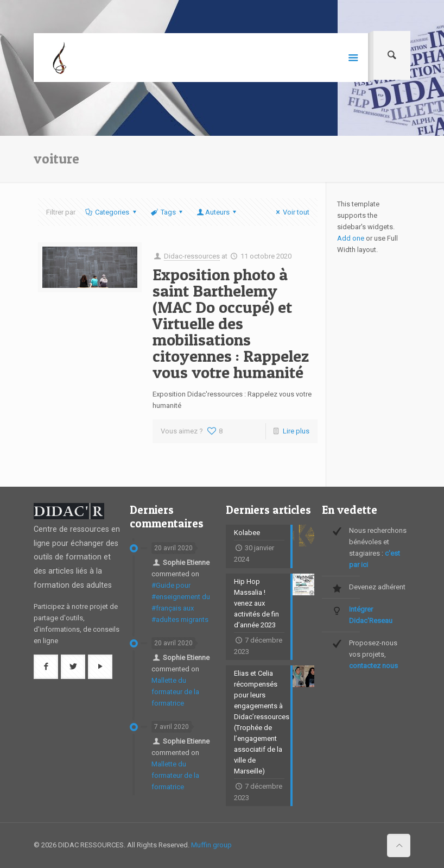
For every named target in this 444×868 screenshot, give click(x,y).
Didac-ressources (192, 256)
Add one (351, 238)
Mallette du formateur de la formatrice (175, 692)
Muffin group (211, 845)
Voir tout (291, 212)
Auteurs (217, 212)
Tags (167, 212)
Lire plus (296, 431)
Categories (111, 212)
